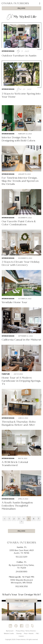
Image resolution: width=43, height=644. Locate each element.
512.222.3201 (21, 557)
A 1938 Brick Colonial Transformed (15, 464)
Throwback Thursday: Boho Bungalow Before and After (19, 423)
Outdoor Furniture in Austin (19, 56)
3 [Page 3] (19, 519)
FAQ (37, 633)
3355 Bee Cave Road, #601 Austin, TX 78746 (22, 552)
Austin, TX (21, 547)
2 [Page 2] (14, 519)
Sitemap (19, 633)
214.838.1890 (21, 572)
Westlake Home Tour (15, 302)
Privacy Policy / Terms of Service (26, 631)
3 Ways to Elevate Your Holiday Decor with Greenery (21, 263)
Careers (21, 636)
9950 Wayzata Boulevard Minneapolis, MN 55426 (22, 581)
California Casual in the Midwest (21, 340)
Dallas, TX (21, 562)
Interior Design (8, 51)
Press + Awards (29, 633)
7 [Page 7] (39, 519)
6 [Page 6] (34, 519)
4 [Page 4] (24, 519)
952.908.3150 (22, 586)
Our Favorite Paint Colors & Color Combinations (19, 223)
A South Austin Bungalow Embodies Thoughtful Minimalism (17, 506)
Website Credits (9, 633)
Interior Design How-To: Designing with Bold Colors (18, 139)
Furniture (6, 374)
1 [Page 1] (9, 519)
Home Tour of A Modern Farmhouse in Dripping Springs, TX (21, 381)
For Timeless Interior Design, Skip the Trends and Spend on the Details (20, 181)
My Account (10, 631)
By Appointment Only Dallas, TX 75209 (22, 566)
